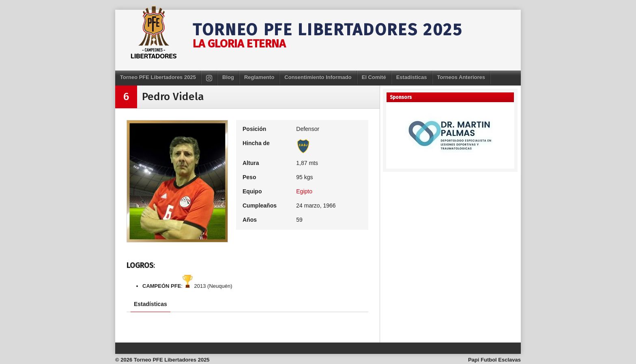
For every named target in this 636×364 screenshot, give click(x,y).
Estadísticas (412, 77)
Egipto (304, 191)
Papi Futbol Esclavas (494, 360)
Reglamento (259, 77)
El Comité (374, 77)
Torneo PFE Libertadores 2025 (328, 30)
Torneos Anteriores (461, 77)
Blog (228, 77)
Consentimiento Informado (318, 77)
